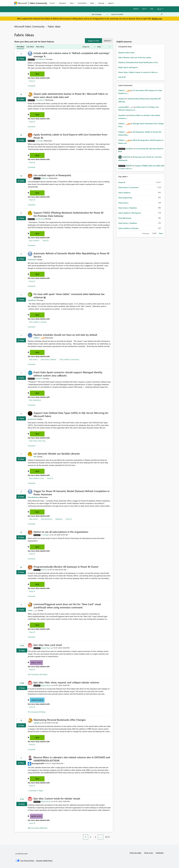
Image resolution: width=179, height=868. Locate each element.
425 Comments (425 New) (38, 674)
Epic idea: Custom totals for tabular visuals (57, 798)
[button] (93, 41)
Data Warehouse (47, 519)
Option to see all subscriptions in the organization (61, 532)
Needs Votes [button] (36, 663)
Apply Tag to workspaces (128, 67)
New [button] (37, 74)
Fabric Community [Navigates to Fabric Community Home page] (38, 3)
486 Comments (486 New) (38, 828)
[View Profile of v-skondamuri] (40, 100)
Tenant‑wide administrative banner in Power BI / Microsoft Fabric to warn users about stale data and (71, 95)
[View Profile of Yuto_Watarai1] (40, 59)
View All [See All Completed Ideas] (122, 77)
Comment (31, 86)
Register (136, 9)
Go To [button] (159, 9)
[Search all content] (137, 14)
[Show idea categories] (89, 47)
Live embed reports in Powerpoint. (52, 175)
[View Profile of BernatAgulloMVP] (38, 763)
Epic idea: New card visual (48, 645)
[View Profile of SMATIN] (129, 166)
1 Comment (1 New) (35, 791)
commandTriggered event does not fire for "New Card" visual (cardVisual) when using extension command (67, 606)
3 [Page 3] (95, 837)
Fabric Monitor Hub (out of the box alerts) (135, 57)
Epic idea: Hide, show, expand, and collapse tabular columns (66, 682)
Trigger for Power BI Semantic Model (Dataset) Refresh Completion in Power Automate (71, 493)
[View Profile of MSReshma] (45, 178)
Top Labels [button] (122, 177)
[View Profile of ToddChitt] (126, 157)
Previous (146, 233)
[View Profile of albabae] (121, 99)
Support (111, 3)
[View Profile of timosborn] (122, 115)
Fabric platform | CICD (36, 478)
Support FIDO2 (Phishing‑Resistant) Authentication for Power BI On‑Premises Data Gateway (68, 214)
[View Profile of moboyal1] (39, 378)
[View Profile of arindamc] (129, 149)
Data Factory (33, 359)
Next (161, 233)
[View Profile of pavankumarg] (40, 219)
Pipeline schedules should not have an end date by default (65, 335)
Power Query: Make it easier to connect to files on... (138, 72)
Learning (101, 3)
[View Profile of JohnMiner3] (32, 300)
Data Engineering (35, 400)
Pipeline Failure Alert (126, 53)
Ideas (72, 3)
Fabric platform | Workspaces (130, 213)
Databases (59, 519)
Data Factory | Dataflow (128, 223)
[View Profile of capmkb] (36, 723)
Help (152, 9)
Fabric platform (34, 240)
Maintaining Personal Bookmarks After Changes (60, 720)
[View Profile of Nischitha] (44, 570)
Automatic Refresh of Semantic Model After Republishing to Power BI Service (71, 255)
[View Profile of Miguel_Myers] (46, 648)
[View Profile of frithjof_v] (37, 338)
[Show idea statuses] (104, 47)
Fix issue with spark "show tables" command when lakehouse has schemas (69, 296)
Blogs (92, 3)
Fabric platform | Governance (69, 359)
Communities (82, 3)
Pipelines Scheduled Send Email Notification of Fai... (139, 62)
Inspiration (62, 3)
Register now (157, 19)
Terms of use (148, 853)
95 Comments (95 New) (37, 712)
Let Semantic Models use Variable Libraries (57, 453)
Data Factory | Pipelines (49, 359)
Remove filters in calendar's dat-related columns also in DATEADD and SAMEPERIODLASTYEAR (72, 759)
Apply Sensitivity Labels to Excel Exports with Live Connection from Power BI (70, 136)
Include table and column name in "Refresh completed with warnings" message (72, 55)
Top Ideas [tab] (30, 47)
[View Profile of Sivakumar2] (32, 259)
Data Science (33, 519)
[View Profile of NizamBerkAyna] (33, 497)
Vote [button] (22, 59)
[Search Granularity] (100, 14)
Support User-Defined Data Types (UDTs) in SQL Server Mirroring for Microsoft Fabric (71, 414)
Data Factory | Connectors (129, 187)
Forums (52, 3)
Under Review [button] (37, 700)
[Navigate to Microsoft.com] (21, 3)
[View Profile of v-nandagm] (39, 141)
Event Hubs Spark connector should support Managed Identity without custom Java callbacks (68, 374)
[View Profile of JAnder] (30, 610)
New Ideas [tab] (40, 47)
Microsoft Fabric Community (29, 26)
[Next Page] (112, 835)
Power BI (32, 81)
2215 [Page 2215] (107, 837)
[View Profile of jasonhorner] (32, 419)
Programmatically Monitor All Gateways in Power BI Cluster (66, 567)
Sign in (144, 9)
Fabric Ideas (54, 26)
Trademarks (160, 853)
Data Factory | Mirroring (37, 441)
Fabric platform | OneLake (38, 322)
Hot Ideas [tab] (20, 47)
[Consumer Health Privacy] (44, 861)
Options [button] (107, 41)
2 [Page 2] (91, 837)
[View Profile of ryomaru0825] (124, 107)
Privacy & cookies (136, 853)
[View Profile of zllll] (35, 457)
